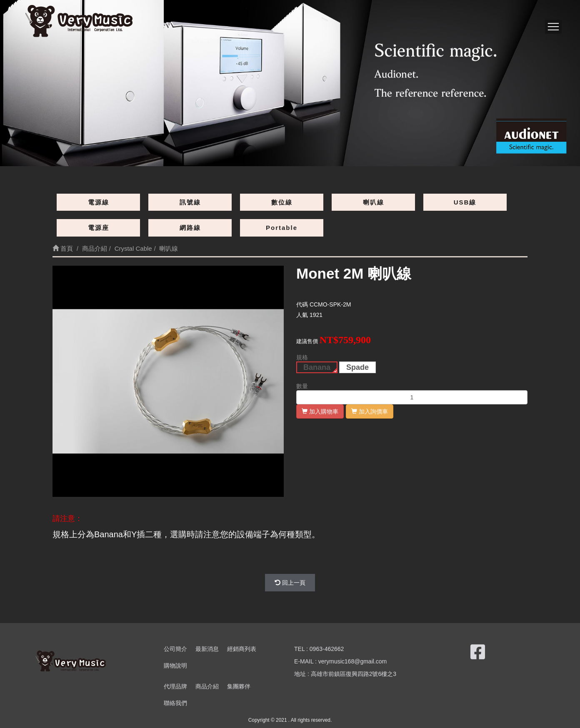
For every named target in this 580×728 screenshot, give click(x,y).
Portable (282, 228)
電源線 (99, 202)
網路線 (190, 228)
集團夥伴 (239, 686)
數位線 (282, 202)
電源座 (99, 228)
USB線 (465, 202)
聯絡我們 (175, 703)
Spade (357, 367)
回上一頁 (290, 583)
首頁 (63, 248)
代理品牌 (175, 686)
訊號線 (190, 202)
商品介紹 (207, 686)
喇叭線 (374, 202)
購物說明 (175, 666)
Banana (317, 367)
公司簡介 (175, 649)
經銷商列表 (242, 649)
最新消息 (207, 649)
